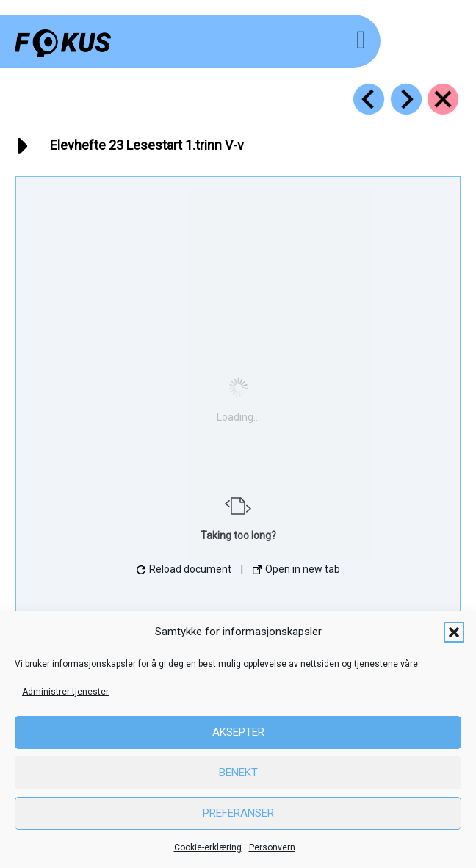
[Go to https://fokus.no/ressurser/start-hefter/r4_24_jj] (406, 99)
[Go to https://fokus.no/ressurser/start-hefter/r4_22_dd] (369, 99)
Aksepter (238, 732)
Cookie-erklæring (208, 847)
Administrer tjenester (65, 692)
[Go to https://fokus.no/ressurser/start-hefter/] (443, 99)
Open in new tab (296, 569)
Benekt (238, 773)
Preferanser (238, 813)
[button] (454, 632)
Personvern (272, 847)
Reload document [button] (184, 569)
